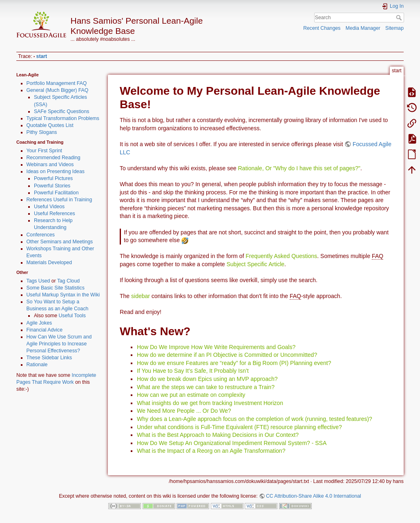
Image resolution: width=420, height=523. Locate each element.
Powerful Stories (52, 186)
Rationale (37, 365)
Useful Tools (72, 316)
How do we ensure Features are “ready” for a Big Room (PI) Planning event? (234, 363)
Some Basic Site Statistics (56, 288)
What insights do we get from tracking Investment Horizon (210, 403)
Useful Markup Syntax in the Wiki (63, 295)
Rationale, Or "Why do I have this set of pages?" (299, 168)
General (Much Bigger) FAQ (58, 90)
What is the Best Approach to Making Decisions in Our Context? (218, 435)
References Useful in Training (59, 200)
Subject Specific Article (255, 264)
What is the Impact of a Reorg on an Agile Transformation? (211, 451)
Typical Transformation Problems (63, 118)
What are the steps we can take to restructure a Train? (206, 387)
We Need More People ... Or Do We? (184, 411)
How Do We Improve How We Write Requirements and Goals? (216, 347)
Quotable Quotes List (50, 125)
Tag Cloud (68, 281)
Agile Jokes (39, 323)
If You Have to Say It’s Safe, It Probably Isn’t (193, 371)
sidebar (141, 296)
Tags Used (38, 281)
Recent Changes (322, 28)
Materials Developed (49, 263)
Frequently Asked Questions (281, 256)
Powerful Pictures (53, 178)
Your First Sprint (44, 151)
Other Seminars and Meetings (60, 242)
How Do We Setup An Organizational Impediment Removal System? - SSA (232, 443)
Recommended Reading (54, 158)
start (42, 56)
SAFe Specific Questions (62, 111)
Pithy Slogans (42, 132)
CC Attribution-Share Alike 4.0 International (314, 496)
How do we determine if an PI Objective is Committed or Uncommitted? (227, 355)
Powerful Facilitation (56, 193)
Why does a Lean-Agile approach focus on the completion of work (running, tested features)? (255, 419)
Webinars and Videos (50, 165)
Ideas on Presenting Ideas (56, 171)
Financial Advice (45, 330)
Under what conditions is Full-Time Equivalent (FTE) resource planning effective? (239, 427)
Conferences (41, 235)
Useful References (55, 214)
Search (400, 18)
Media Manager (363, 28)
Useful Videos (49, 207)
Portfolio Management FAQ (57, 83)
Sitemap (394, 28)
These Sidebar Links (49, 358)
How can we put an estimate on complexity (191, 395)
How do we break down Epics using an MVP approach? (207, 379)
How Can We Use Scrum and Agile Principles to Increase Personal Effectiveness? (59, 344)
